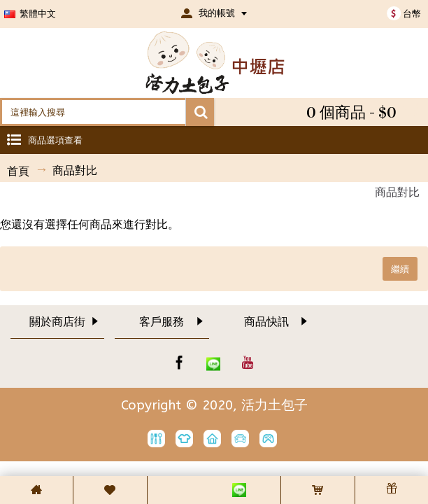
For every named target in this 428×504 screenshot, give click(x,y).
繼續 (400, 269)
